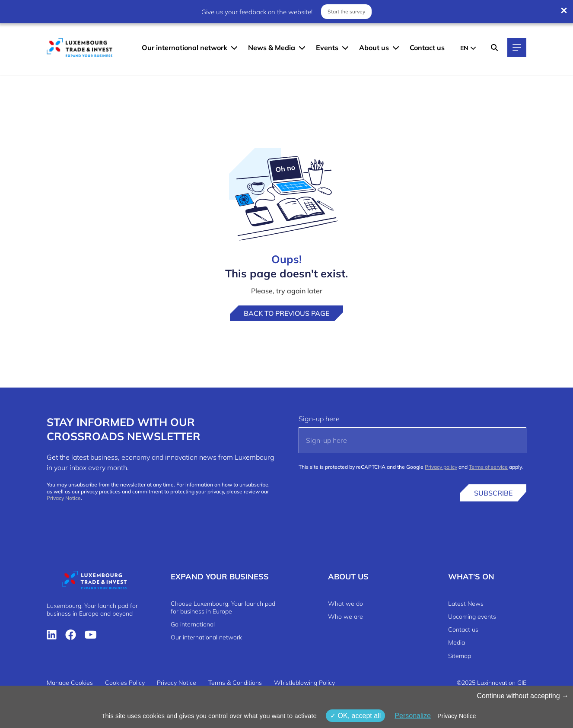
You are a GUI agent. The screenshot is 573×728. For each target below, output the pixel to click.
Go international (193, 624)
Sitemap (460, 656)
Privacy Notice (64, 498)
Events (327, 48)
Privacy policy (441, 467)
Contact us (427, 48)
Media (457, 642)
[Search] (494, 48)
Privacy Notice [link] (457, 716)
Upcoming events (472, 617)
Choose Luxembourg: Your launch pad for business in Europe (223, 607)
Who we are (345, 617)
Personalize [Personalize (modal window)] (413, 716)
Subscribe (493, 493)
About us (374, 48)
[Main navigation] (517, 48)
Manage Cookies (70, 683)
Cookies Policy (125, 683)
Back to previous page (286, 313)
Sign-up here (319, 419)
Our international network (185, 48)
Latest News (466, 604)
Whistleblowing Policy (304, 683)
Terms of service (488, 467)
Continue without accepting (523, 696)
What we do (345, 604)
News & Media (272, 48)
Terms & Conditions (235, 683)
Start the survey (346, 11)
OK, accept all (355, 716)
